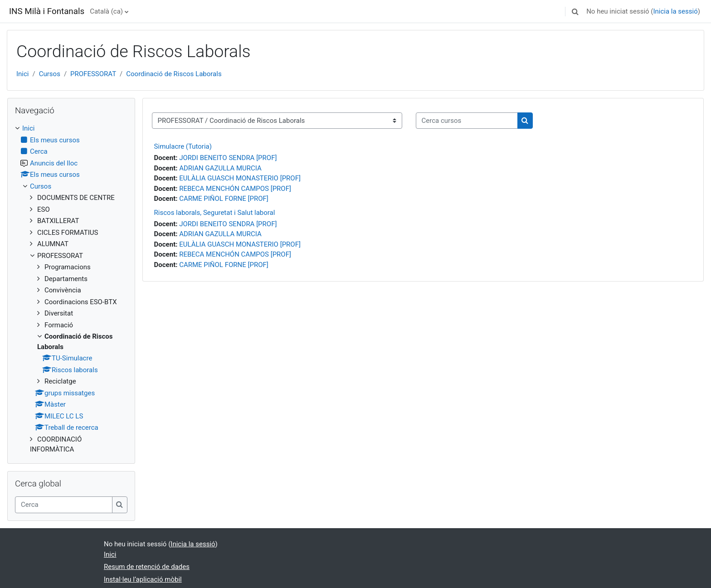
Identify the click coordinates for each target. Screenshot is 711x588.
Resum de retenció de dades (147, 567)
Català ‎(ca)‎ (106, 11)
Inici (23, 74)
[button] (575, 11)
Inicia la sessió (675, 11)
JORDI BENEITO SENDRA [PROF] (228, 158)
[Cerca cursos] (467, 121)
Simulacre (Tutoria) (183, 146)
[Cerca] (64, 505)
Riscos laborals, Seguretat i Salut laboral (215, 213)
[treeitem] (71, 289)
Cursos (50, 74)
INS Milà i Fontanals (47, 11)
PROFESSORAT (93, 74)
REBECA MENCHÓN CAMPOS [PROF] (235, 189)
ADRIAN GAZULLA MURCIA (220, 168)
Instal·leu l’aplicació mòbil (143, 579)
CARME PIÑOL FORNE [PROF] (224, 199)
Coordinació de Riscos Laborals (174, 74)
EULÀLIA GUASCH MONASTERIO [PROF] (240, 178)
